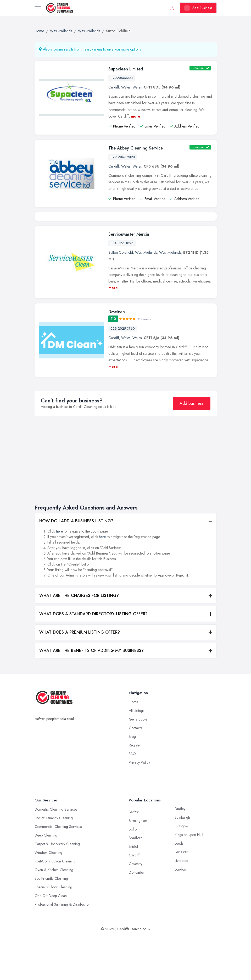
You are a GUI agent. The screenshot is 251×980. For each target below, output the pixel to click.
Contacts (135, 773)
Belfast (134, 857)
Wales (126, 87)
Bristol (133, 892)
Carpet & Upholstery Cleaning (57, 889)
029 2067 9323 (123, 157)
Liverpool (182, 906)
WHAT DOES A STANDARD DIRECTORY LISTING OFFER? (93, 659)
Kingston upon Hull (189, 880)
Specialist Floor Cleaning (53, 932)
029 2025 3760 (123, 374)
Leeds (179, 888)
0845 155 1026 (122, 288)
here (59, 576)
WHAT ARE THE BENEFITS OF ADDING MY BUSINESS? (91, 696)
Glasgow (182, 871)
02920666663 (122, 78)
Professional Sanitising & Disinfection (62, 949)
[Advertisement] (126, 504)
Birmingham (138, 866)
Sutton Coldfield (121, 297)
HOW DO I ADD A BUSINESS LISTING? (76, 566)
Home (133, 747)
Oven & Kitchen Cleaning (54, 915)
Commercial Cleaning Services (58, 872)
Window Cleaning (48, 898)
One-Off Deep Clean (51, 941)
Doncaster (136, 917)
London (180, 914)
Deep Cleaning (46, 880)
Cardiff (114, 87)
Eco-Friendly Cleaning (51, 923)
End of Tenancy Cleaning (54, 863)
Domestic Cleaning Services (56, 854)
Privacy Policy (139, 807)
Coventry (136, 909)
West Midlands (146, 297)
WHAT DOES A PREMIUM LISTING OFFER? (80, 677)
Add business (192, 448)
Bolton (134, 874)
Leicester (181, 897)
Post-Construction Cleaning (55, 906)
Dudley (180, 854)
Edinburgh (182, 862)
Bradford (136, 883)
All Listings (136, 756)
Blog (132, 782)
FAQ (132, 799)
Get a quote (138, 764)
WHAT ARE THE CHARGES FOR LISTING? (79, 641)
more (136, 116)
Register (135, 790)
